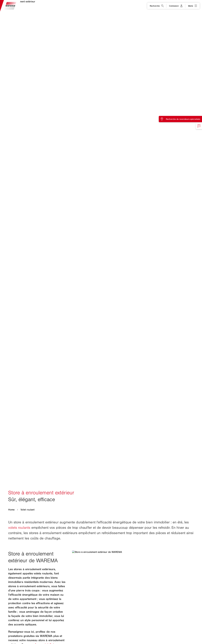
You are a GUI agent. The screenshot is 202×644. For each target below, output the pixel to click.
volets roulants (19, 528)
